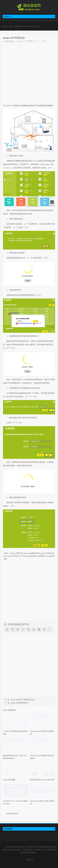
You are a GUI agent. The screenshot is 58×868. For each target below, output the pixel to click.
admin (6, 710)
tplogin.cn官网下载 (16, 553)
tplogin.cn (30, 860)
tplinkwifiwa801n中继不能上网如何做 (42, 733)
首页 (11, 26)
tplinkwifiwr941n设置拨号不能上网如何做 (42, 757)
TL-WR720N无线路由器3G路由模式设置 (15, 733)
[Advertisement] (29, 72)
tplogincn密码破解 (9, 780)
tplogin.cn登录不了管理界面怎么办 (23, 700)
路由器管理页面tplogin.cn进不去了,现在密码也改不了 (15, 757)
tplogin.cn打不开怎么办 (14, 38)
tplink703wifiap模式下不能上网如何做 (42, 802)
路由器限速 (18, 26)
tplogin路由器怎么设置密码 (35, 556)
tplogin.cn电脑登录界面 (32, 553)
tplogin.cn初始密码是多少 (20, 703)
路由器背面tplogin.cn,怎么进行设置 (42, 780)
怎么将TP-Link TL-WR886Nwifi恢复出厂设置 (15, 802)
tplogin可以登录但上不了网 (16, 556)
